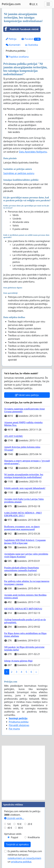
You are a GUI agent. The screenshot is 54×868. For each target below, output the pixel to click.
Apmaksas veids (13, 834)
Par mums (14, 729)
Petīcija (11, 39)
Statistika (32, 45)
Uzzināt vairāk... (14, 818)
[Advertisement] (27, 773)
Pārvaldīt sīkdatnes (19, 725)
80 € (20, 828)
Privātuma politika (16, 51)
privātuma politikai (21, 862)
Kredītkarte (34, 837)
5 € (9, 824)
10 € (19, 824)
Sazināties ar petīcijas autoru (19, 173)
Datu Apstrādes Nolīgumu (33, 152)
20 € (30, 824)
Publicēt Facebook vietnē (21, 29)
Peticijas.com (11, 4)
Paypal (15, 837)
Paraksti (31, 39)
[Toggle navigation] (48, 4)
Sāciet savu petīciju (27, 395)
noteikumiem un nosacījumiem (24, 858)
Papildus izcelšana (17, 57)
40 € (10, 828)
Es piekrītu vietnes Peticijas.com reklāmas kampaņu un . (25, 856)
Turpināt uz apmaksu (17, 844)
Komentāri (13, 45)
